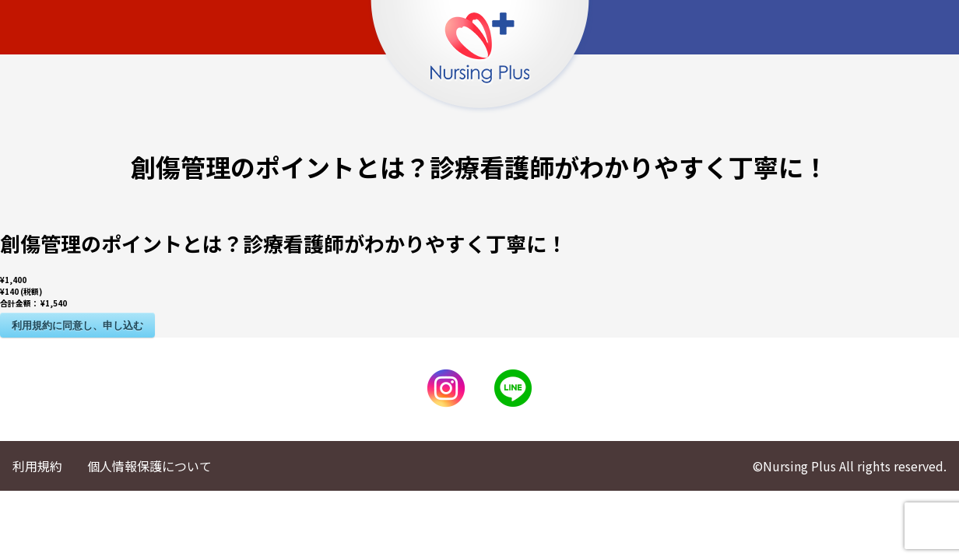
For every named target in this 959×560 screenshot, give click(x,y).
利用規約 (37, 466)
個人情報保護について (149, 466)
